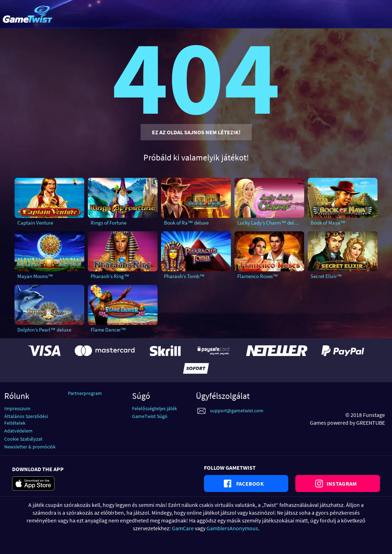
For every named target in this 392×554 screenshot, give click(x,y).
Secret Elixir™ (326, 276)
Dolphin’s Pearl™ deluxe (44, 330)
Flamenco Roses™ (258, 276)
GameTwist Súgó (150, 416)
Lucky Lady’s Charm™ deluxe (269, 223)
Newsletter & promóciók (30, 447)
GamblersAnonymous (232, 528)
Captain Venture (35, 223)
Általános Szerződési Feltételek (26, 420)
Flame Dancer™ (108, 330)
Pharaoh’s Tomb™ (184, 276)
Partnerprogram (85, 393)
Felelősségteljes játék (155, 408)
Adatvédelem (18, 431)
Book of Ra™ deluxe (186, 223)
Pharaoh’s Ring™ (110, 276)
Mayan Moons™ (35, 276)
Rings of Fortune (109, 223)
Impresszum (17, 408)
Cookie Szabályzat (23, 439)
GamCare (183, 528)
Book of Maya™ (328, 223)
